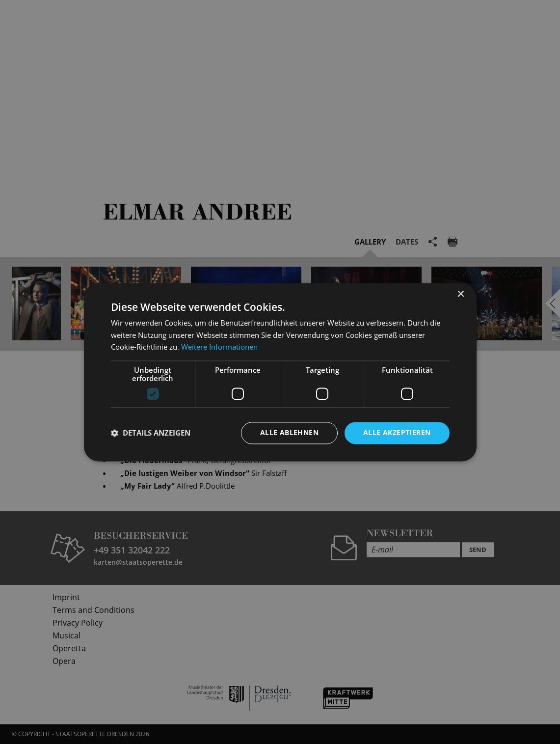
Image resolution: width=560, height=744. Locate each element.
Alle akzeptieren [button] (397, 432)
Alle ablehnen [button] (289, 432)
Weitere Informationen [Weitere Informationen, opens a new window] (219, 347)
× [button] (461, 294)
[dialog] (280, 372)
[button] (151, 433)
